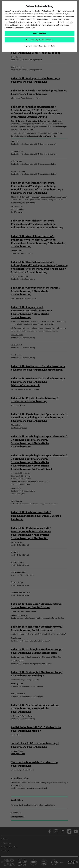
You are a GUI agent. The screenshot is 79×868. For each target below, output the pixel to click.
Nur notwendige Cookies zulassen (39, 40)
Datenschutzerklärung (35, 22)
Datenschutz (38, 46)
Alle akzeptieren (40, 33)
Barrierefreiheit (49, 46)
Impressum (28, 46)
